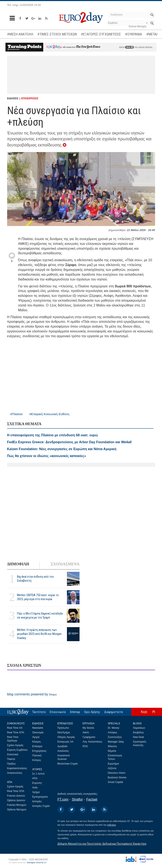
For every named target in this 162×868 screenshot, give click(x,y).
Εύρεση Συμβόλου (17, 750)
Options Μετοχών (17, 810)
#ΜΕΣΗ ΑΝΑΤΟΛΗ (20, 34)
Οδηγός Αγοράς (66, 737)
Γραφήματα (89, 737)
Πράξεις (12, 764)
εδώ (129, 47)
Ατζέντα (112, 768)
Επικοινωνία (58, 712)
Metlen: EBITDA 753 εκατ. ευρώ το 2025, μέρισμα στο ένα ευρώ (38, 597)
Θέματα (112, 751)
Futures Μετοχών (17, 805)
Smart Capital (116, 782)
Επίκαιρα (37, 746)
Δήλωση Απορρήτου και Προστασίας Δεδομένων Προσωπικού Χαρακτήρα (102, 844)
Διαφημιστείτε (114, 712)
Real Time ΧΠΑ (16, 732)
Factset (92, 799)
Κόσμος (37, 742)
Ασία (35, 788)
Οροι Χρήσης (92, 712)
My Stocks (88, 728)
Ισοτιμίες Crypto (41, 806)
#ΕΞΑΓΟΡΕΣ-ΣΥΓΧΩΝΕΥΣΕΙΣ (101, 34)
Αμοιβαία (63, 746)
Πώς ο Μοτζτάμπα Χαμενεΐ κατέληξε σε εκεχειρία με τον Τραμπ (40, 615)
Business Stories (117, 778)
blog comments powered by (32, 694)
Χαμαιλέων (139, 728)
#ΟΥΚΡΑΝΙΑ (134, 34)
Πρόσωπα (63, 728)
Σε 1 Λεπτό (39, 774)
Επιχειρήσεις (39, 751)
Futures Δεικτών (16, 796)
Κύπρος (37, 760)
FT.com (63, 799)
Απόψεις (113, 732)
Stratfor (77, 799)
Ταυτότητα (39, 712)
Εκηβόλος (138, 732)
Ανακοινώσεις (15, 773)
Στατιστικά (13, 754)
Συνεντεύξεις (115, 737)
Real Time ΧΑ (15, 728)
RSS (85, 746)
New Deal (138, 737)
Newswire (38, 728)
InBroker (112, 825)
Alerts (86, 732)
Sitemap (75, 712)
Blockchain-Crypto (68, 764)
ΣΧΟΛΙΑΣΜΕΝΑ (65, 564)
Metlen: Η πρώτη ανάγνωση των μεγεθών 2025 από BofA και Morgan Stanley (39, 634)
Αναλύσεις (63, 751)
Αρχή (144, 712)
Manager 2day (116, 742)
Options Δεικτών (16, 800)
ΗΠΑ (35, 778)
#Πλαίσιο (16, 414)
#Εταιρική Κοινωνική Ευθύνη (49, 414)
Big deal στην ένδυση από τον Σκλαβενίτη (35, 579)
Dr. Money (114, 728)
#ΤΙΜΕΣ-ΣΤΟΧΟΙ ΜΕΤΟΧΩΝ (57, 34)
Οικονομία (38, 732)
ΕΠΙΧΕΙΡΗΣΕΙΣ (30, 98)
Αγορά (36, 737)
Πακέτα (11, 759)
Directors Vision (117, 773)
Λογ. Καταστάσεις (93, 742)
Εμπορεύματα (40, 797)
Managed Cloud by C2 (37, 863)
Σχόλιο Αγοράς (15, 745)
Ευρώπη (37, 783)
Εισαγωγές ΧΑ (66, 742)
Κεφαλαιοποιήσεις (17, 768)
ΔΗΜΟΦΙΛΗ (18, 564)
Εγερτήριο (114, 764)
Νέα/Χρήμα (64, 732)
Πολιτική (37, 756)
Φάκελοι (112, 746)
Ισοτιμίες (37, 801)
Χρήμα (36, 792)
